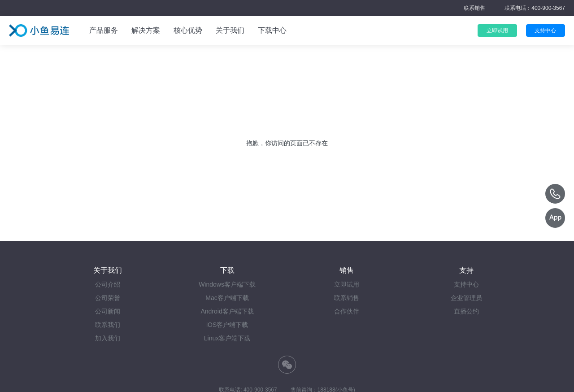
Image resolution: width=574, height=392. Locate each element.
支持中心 (466, 284)
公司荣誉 (108, 298)
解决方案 (146, 30)
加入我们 (108, 338)
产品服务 (104, 30)
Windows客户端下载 (227, 284)
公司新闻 (108, 311)
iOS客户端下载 (227, 325)
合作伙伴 (347, 311)
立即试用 (347, 284)
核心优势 (188, 30)
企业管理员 (466, 298)
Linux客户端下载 (227, 338)
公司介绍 (108, 284)
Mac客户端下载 (227, 298)
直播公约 (466, 311)
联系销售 (474, 8)
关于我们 (230, 30)
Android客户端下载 (227, 311)
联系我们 (108, 325)
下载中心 (272, 30)
